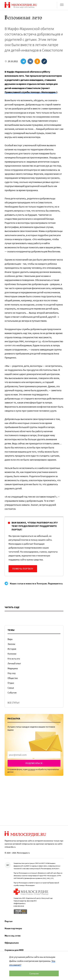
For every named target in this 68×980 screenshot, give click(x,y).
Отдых (11, 683)
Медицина (13, 668)
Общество (13, 678)
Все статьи (14, 703)
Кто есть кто (14, 659)
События (12, 693)
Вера (10, 639)
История (12, 649)
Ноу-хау (12, 673)
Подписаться (34, 763)
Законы (11, 644)
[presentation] (34, 755)
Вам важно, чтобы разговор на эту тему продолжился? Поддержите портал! (35, 526)
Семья (11, 688)
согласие (32, 769)
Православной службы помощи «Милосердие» (31, 92)
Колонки (12, 654)
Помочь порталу (23, 569)
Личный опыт (14, 663)
